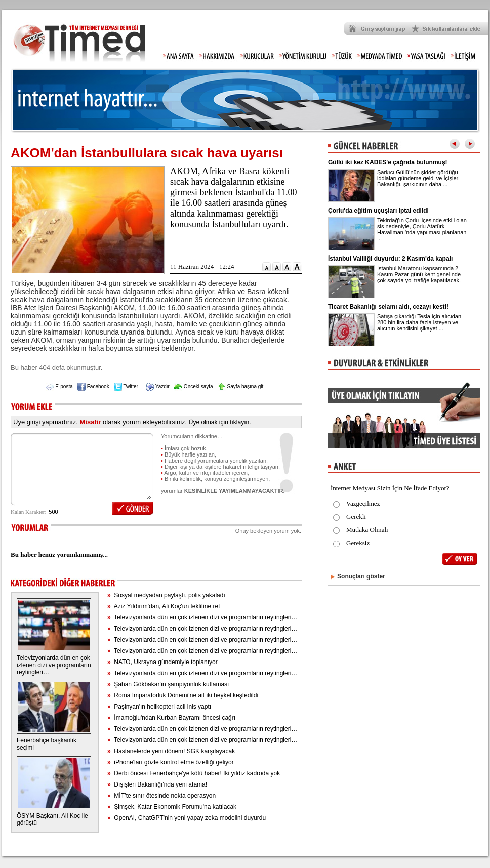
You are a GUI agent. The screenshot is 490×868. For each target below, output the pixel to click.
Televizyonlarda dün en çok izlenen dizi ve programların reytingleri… (54, 665)
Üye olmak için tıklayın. (220, 422)
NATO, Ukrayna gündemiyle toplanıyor (162, 662)
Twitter (126, 386)
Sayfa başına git (241, 386)
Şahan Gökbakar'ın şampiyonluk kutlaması (168, 684)
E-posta (59, 386)
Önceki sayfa (194, 386)
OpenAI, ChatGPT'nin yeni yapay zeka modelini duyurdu (187, 818)
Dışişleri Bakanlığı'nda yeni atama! (157, 784)
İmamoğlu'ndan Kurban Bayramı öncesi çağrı (171, 718)
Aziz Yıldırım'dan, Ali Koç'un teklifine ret (164, 606)
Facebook (93, 386)
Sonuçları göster (361, 576)
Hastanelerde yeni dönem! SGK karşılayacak (171, 751)
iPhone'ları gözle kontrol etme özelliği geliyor (171, 762)
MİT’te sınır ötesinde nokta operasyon (161, 796)
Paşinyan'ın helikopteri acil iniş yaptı (159, 707)
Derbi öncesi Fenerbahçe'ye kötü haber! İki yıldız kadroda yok (194, 773)
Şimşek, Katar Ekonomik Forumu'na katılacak (172, 807)
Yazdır (158, 386)
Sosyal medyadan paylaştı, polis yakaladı (166, 595)
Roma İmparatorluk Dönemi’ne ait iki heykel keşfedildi (183, 695)
